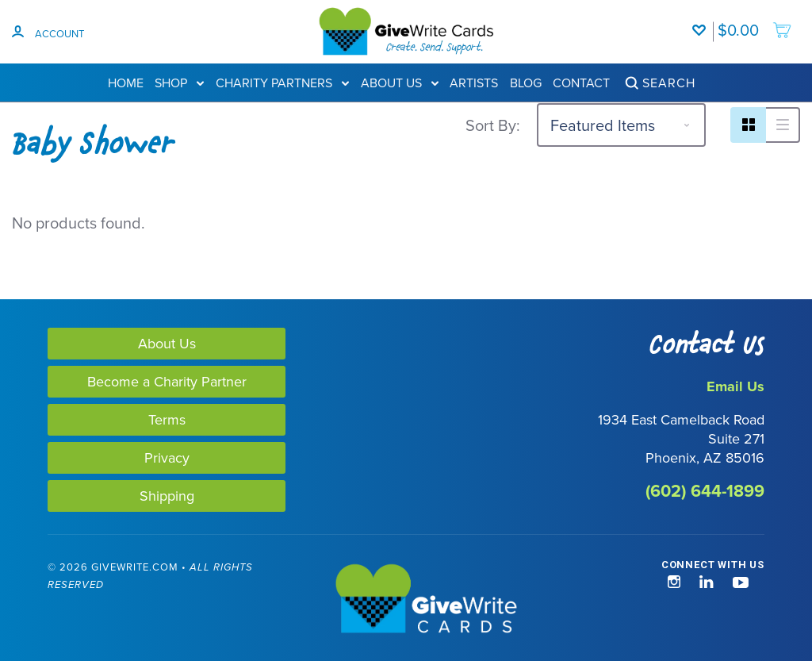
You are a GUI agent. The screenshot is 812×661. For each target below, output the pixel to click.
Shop (179, 83)
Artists (474, 83)
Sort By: (493, 125)
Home (126, 83)
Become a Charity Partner (167, 381)
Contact (581, 83)
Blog (526, 83)
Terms (167, 419)
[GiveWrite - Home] (406, 600)
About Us (400, 83)
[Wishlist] (703, 22)
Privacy (167, 457)
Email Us (735, 386)
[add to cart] (755, 22)
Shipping (167, 496)
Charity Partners (282, 83)
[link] (78, 600)
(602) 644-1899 (705, 491)
